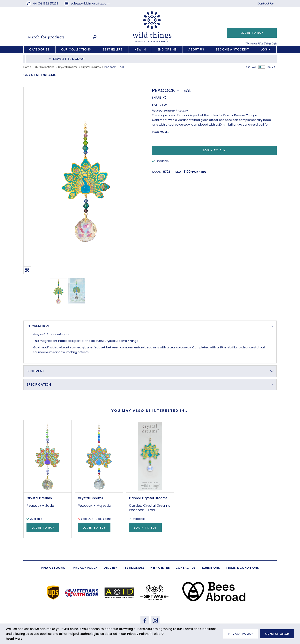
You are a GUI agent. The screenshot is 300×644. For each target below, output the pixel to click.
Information (38, 326)
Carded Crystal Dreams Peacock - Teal (150, 508)
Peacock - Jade (40, 505)
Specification (39, 384)
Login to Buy (252, 33)
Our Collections (45, 67)
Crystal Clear (277, 634)
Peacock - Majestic (94, 505)
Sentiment (35, 371)
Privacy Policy (240, 634)
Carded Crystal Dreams (148, 498)
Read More (160, 132)
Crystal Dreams (68, 67)
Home (27, 67)
